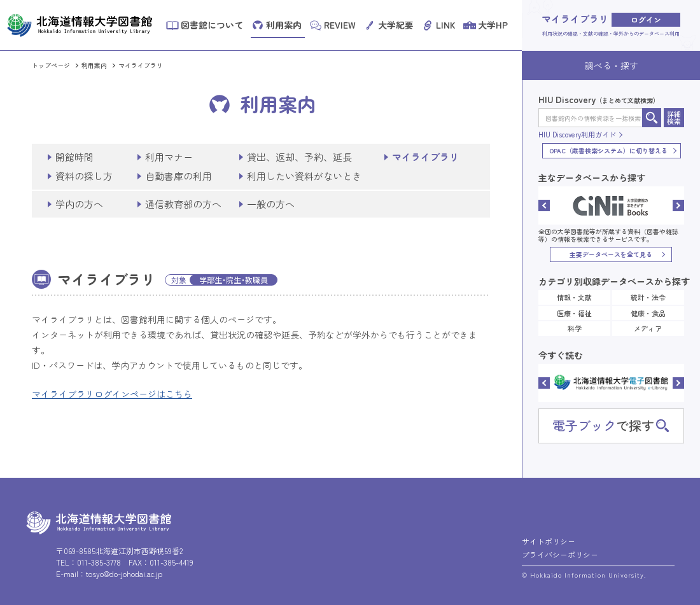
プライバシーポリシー (560, 554)
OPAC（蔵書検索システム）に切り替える (608, 150)
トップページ (51, 65)
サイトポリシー (549, 541)
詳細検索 (674, 117)
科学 (575, 328)
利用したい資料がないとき (304, 176)
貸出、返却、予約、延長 (299, 157)
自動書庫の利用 (178, 176)
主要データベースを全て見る (611, 254)
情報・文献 (574, 297)
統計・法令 (648, 297)
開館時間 (74, 157)
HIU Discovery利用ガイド (577, 135)
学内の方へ (79, 204)
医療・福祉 (574, 313)
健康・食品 (648, 313)
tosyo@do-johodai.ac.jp (124, 574)
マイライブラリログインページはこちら (112, 394)
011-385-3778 (99, 562)
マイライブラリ (141, 65)
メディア (648, 328)
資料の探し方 (84, 176)
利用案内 (94, 65)
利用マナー (169, 157)
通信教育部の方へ (183, 204)
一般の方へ (271, 204)
